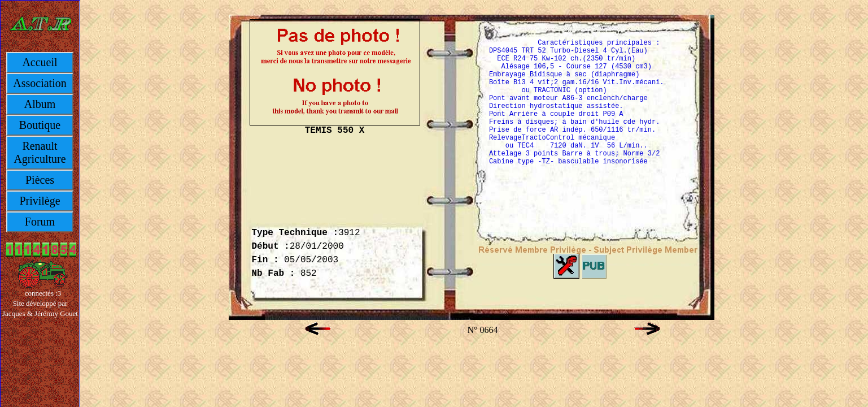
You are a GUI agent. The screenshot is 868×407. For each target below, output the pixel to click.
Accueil (40, 62)
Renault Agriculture (40, 152)
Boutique (40, 125)
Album (40, 104)
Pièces (40, 180)
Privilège (40, 201)
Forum (40, 222)
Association (40, 83)
